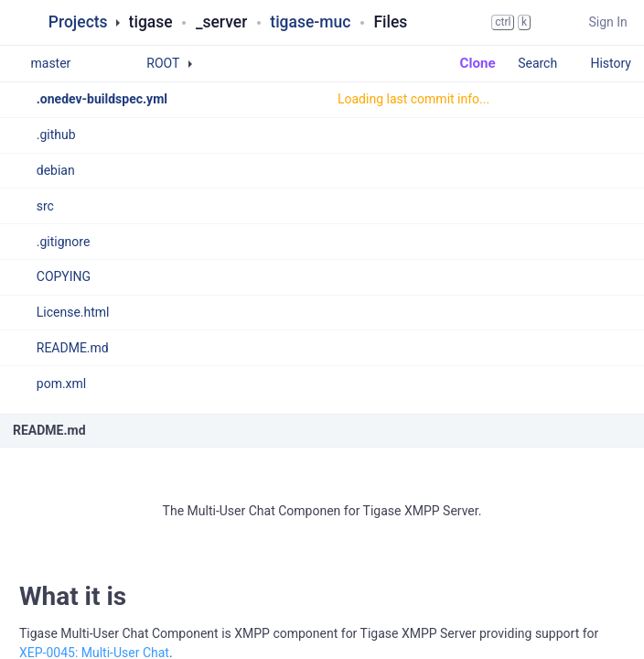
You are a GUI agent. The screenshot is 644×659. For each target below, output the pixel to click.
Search (546, 63)
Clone (469, 63)
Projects (78, 22)
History (611, 63)
